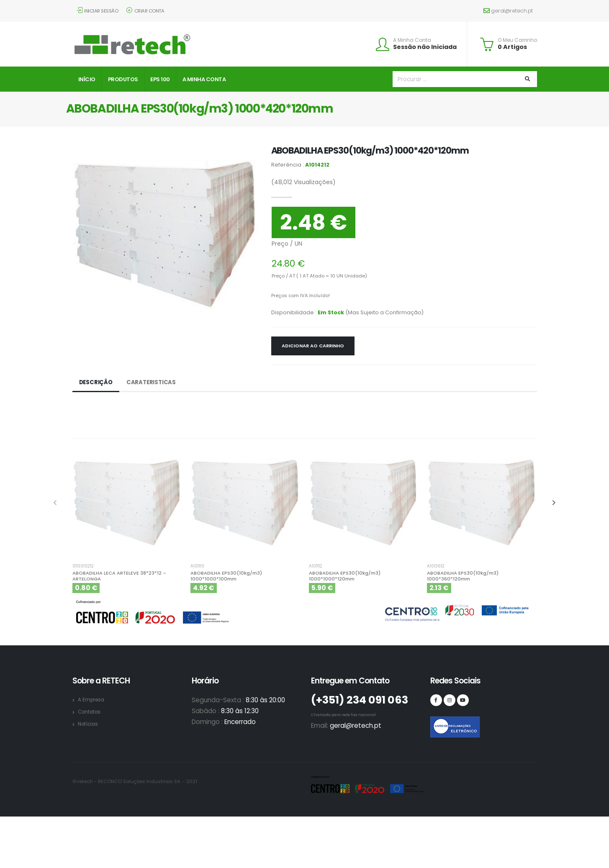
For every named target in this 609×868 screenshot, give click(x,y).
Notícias (89, 724)
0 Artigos (512, 47)
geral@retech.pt (508, 11)
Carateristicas (153, 383)
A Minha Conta (412, 40)
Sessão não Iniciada (425, 47)
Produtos (123, 79)
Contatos (90, 712)
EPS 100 (160, 79)
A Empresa (92, 700)
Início (87, 79)
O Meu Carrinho (517, 40)
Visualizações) (303, 182)
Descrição (96, 383)
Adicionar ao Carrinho (313, 346)
